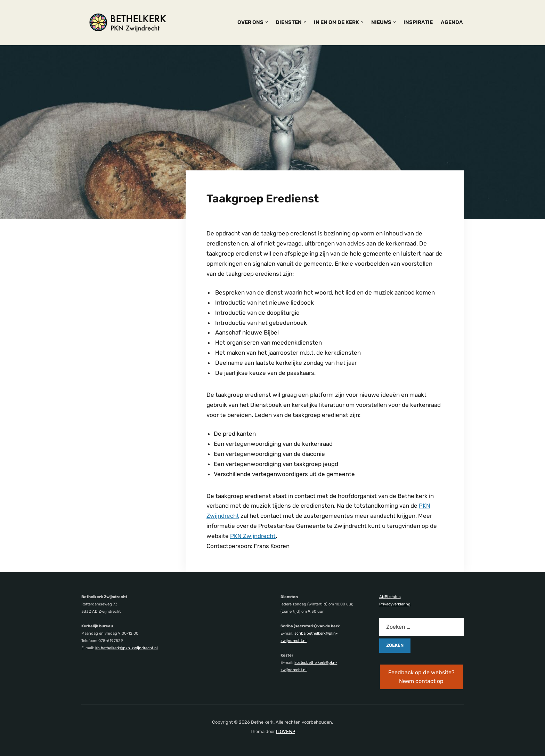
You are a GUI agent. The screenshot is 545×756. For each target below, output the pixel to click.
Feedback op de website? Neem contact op (421, 677)
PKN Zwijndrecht (253, 536)
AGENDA (452, 22)
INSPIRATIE (418, 22)
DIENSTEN (289, 22)
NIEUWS (381, 22)
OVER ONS (250, 22)
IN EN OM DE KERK (336, 22)
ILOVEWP (286, 731)
